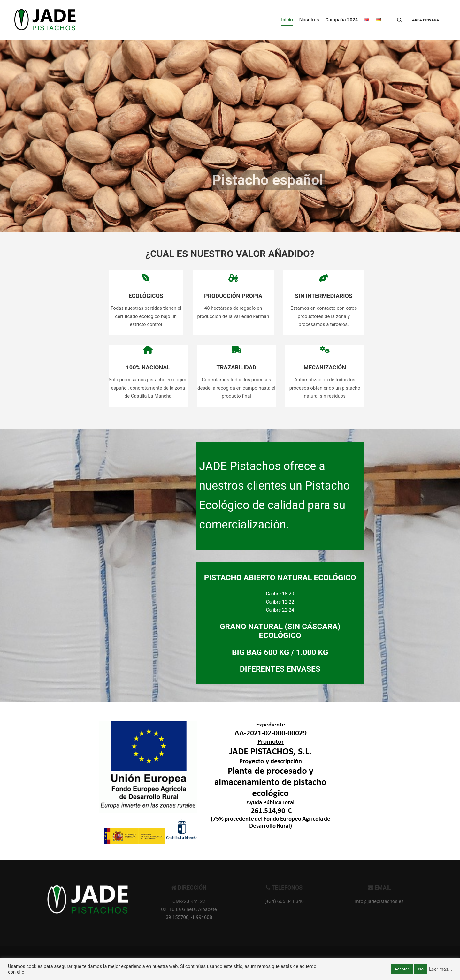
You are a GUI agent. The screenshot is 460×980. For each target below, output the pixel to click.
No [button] (421, 969)
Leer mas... (441, 969)
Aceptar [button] (402, 969)
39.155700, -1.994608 (189, 917)
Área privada (425, 20)
